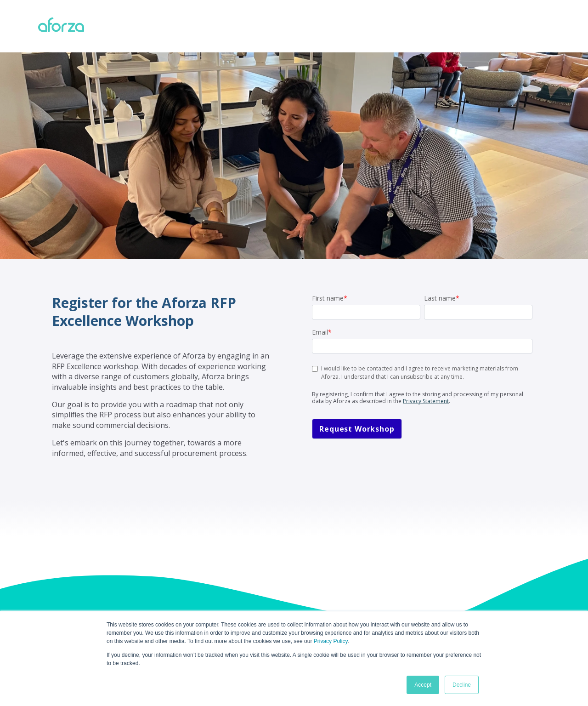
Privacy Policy (331, 641)
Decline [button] (462, 685)
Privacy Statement (426, 401)
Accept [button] (423, 685)
